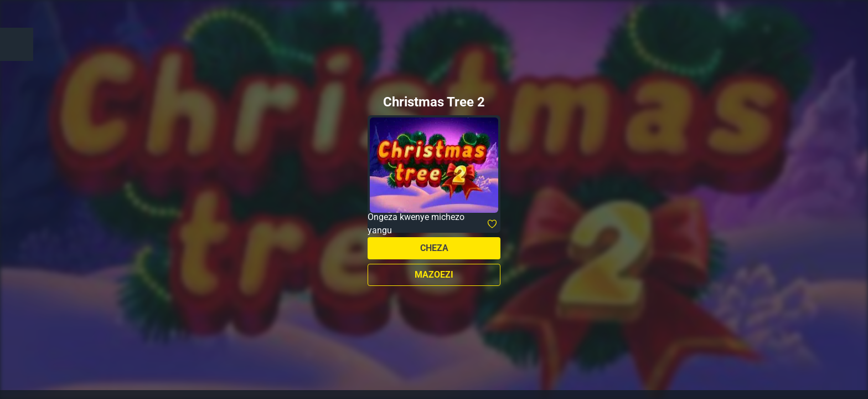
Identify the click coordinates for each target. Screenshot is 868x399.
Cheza (434, 248)
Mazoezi (434, 275)
